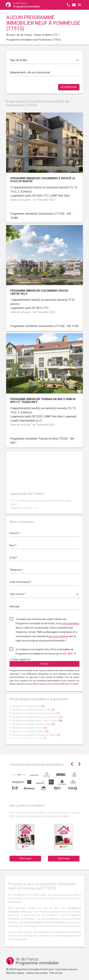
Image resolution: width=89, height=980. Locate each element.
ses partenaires (71, 623)
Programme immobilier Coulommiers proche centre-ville (39, 292)
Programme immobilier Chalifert (29, 731)
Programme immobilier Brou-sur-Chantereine (36, 717)
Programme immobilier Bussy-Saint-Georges (36, 721)
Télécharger (25, 859)
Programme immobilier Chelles (28, 739)
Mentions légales (15, 973)
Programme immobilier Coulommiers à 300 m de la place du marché (43, 180)
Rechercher (69, 87)
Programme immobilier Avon (27, 706)
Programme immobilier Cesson (28, 728)
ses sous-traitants (58, 636)
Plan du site (56, 973)
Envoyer (45, 664)
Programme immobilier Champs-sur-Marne (35, 735)
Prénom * (15, 533)
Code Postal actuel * (21, 582)
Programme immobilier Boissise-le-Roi (32, 710)
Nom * (13, 545)
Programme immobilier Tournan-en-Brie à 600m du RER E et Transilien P (43, 401)
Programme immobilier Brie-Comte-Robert (35, 713)
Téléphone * (16, 570)
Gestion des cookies (37, 973)
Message (15, 606)
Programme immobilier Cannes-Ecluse (32, 724)
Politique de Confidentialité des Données (58, 684)
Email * (13, 558)
